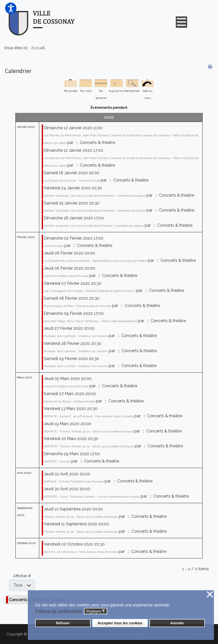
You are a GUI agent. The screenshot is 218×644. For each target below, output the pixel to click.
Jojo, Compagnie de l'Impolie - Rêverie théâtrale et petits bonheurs (90, 291)
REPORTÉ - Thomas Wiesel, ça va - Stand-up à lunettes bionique (88, 431)
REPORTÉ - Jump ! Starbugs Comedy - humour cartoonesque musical (92, 497)
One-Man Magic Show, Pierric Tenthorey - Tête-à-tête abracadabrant (90, 321)
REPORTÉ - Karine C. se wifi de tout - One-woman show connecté (89, 416)
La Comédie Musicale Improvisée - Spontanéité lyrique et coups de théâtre (95, 261)
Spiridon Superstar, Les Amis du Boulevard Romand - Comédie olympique (95, 196)
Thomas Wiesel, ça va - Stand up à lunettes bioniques (81, 517)
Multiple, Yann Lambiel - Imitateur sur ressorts (76, 336)
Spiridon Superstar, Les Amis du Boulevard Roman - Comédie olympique (94, 226)
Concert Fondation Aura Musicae (66, 276)
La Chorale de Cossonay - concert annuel (72, 181)
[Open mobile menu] (181, 22)
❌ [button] (210, 595)
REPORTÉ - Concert (57, 461)
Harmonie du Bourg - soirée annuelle (69, 401)
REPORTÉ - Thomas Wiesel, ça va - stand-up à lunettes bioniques (89, 446)
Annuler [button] (177, 623)
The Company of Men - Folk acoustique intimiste (77, 306)
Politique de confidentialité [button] (59, 611)
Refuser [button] (63, 623)
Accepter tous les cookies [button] (120, 623)
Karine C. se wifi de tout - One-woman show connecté (81, 552)
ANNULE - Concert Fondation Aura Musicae (74, 481)
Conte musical (54, 246)
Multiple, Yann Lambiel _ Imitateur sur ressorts (76, 351)
